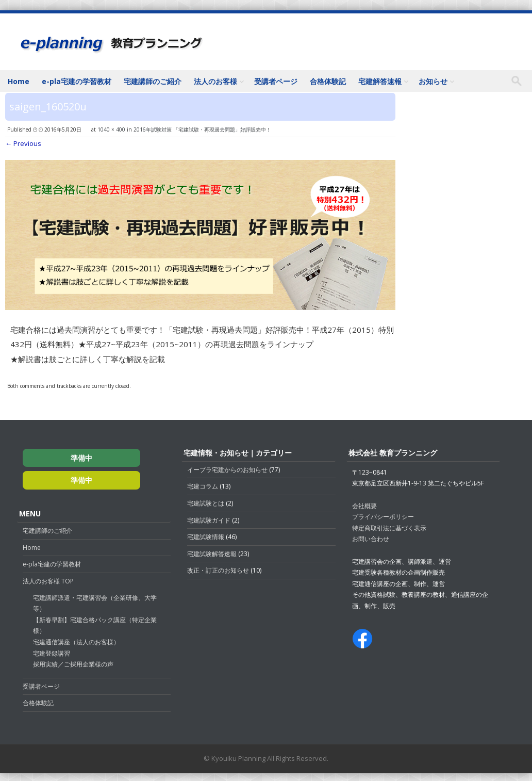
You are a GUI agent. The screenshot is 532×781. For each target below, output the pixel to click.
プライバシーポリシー (383, 517)
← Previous (23, 143)
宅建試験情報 (206, 537)
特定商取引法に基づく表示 (389, 528)
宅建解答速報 (380, 81)
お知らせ (433, 81)
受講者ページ (276, 81)
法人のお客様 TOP (48, 581)
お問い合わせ (371, 539)
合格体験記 (328, 81)
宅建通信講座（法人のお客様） (76, 642)
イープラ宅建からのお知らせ (227, 470)
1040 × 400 (111, 129)
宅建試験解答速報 (212, 554)
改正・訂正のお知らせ (218, 570)
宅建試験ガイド (209, 520)
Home (19, 81)
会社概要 (364, 506)
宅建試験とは (206, 503)
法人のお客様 (215, 81)
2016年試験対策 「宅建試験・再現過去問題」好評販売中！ (202, 129)
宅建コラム (203, 486)
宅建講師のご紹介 (153, 81)
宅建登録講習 (52, 653)
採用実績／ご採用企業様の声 (73, 664)
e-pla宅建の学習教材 (77, 81)
